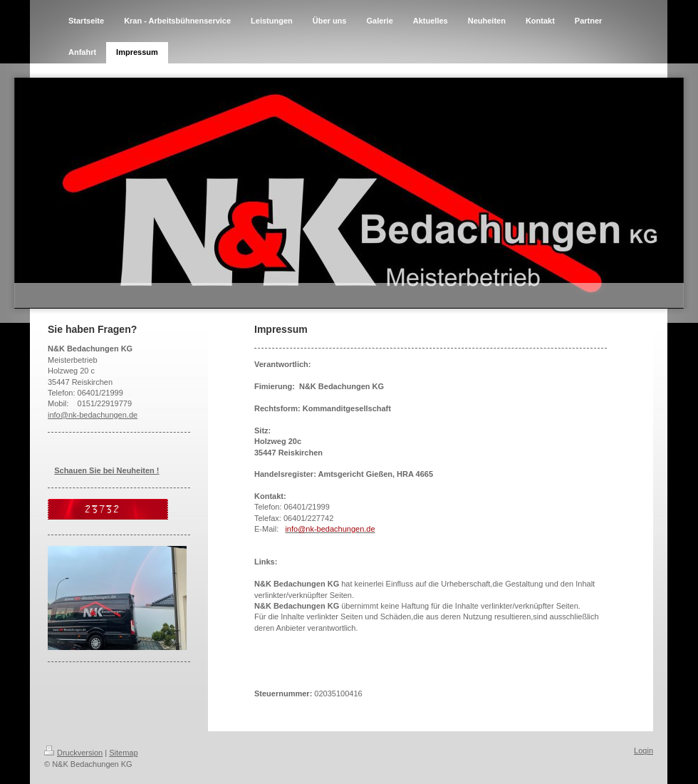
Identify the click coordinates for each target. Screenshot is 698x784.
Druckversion (73, 753)
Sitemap (123, 753)
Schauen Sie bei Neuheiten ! (106, 470)
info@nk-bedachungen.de (93, 415)
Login (644, 751)
